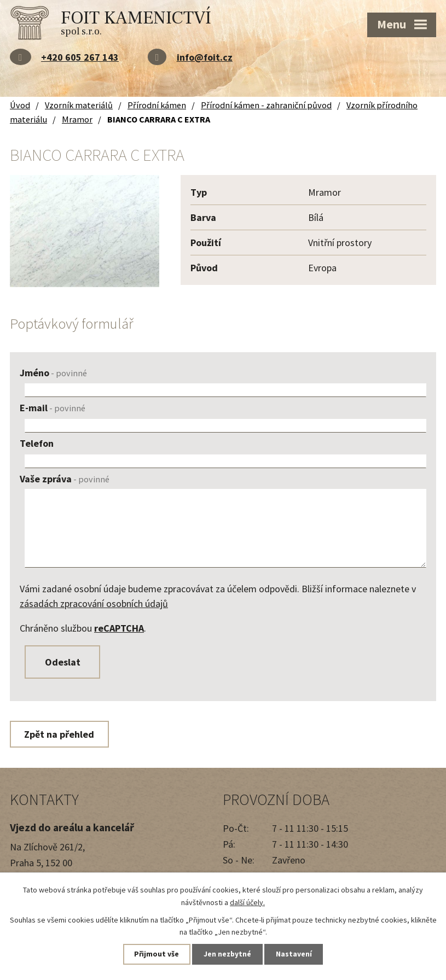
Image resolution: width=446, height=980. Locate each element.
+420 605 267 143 (80, 57)
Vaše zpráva (65, 479)
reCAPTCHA (119, 628)
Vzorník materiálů (79, 105)
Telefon (37, 443)
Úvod (20, 105)
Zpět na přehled (61, 736)
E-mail (53, 408)
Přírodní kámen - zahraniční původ (266, 105)
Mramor (77, 119)
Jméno (53, 373)
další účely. (247, 902)
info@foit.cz (205, 57)
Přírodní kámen (157, 105)
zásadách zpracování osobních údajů (94, 603)
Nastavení (297, 954)
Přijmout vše (154, 954)
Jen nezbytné (228, 954)
